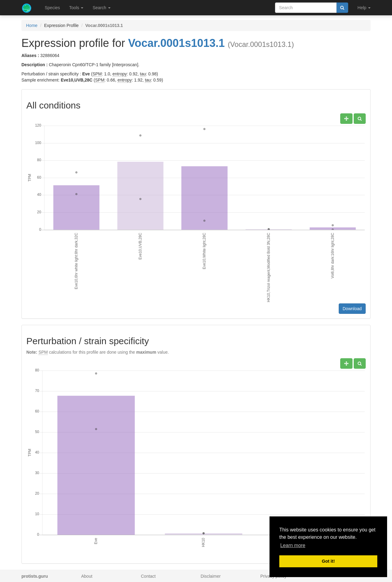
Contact (148, 576)
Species (52, 8)
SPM (97, 74)
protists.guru (35, 576)
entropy (120, 74)
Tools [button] (76, 8)
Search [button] (101, 8)
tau (143, 74)
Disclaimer (211, 576)
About (87, 576)
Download (352, 309)
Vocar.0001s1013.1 (176, 43)
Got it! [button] (328, 561)
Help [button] (364, 8)
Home (32, 25)
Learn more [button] (293, 545)
